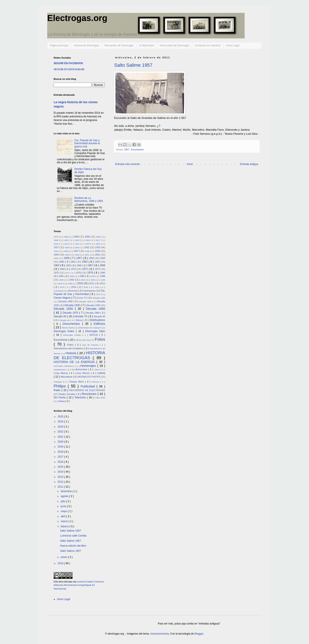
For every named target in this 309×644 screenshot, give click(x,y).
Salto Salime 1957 (133, 65)
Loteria (101, 373)
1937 (77, 251)
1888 (66, 237)
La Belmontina (80, 369)
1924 (77, 244)
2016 (61, 462)
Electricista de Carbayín (90, 328)
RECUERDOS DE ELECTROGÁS (87, 390)
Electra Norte (68, 328)
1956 (67, 258)
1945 (67, 255)
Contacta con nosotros (208, 45)
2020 (61, 442)
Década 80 (99, 316)
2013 (63, 287)
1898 (56, 240)
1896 (99, 237)
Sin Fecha (60, 398)
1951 (87, 255)
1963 (98, 262)
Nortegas (58, 382)
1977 (68, 273)
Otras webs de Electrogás (175, 45)
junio (64, 506)
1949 (78, 255)
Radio (58, 390)
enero (64, 557)
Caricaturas (89, 291)
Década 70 (81, 316)
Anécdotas (59, 291)
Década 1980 (93, 313)
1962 (85, 262)
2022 (61, 432)
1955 (56, 258)
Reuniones (90, 394)
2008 (70, 283)
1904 (88, 240)
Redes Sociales (68, 394)
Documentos (72, 324)
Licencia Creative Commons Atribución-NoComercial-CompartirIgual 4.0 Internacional (79, 585)
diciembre (67, 491)
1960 (62, 262)
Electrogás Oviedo (73, 335)
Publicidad (89, 386)
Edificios (99, 324)
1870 (56, 237)
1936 (66, 251)
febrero (65, 526)
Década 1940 (94, 305)
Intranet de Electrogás (86, 45)
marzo (65, 521)
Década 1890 (66, 301)
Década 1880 (99, 298)
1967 (91, 265)
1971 (86, 269)
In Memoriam (147, 45)
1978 (79, 273)
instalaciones (60, 370)
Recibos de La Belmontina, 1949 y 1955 (89, 200)
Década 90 (65, 320)
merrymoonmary (159, 634)
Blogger (199, 634)
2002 (61, 283)
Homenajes (89, 366)
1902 (67, 240)
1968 (102, 265)
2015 (86, 287)
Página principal (59, 45)
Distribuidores (97, 320)
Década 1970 (71, 313)
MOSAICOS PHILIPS (89, 377)
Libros (98, 370)
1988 (103, 276)
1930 (77, 247)
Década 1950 (64, 309)
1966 (80, 265)
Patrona (96, 382)
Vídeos (62, 401)
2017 (61, 457)
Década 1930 (73, 305)
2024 (61, 422)
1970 (74, 269)
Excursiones (137, 150)
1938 (87, 251)
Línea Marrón (83, 373)
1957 (127, 150)
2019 (61, 447)
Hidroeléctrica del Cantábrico (69, 348)
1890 (88, 237)
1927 (57, 247)
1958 (92, 258)
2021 (98, 287)
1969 (62, 269)
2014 (74, 287)
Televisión (81, 398)
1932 (87, 247)
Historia (71, 353)
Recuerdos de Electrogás (119, 45)
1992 (72, 280)
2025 (61, 417)
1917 (98, 240)
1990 (62, 280)
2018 (61, 452)
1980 (103, 273)
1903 (77, 240)
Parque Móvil (77, 382)
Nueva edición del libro (73, 546)
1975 (57, 273)
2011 (92, 283)
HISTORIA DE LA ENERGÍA (75, 362)
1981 (61, 276)
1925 (88, 244)
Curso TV (82, 298)
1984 (82, 276)
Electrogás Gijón (95, 331)
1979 (91, 273)
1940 (57, 255)
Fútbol (71, 345)
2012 (103, 283)
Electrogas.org (77, 18)
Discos (80, 320)
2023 (61, 427)
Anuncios (73, 291)
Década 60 (60, 316)
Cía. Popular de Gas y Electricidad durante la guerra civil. (87, 143)
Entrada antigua (249, 164)
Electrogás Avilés (65, 331)
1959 (103, 258)
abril (64, 516)
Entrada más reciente (127, 164)
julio (63, 501)
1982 (72, 276)
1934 (56, 251)
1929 (67, 247)
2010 (80, 283)
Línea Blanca (61, 373)
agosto (65, 496)
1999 (103, 280)
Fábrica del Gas (83, 340)
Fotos (100, 339)
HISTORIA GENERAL (64, 366)
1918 (56, 244)
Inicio (190, 164)
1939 (98, 251)
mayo (64, 511)
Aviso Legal (233, 45)
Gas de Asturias (91, 345)
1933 (98, 247)
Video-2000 (100, 398)
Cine (98, 294)
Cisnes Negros (63, 298)
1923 (67, 244)
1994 (83, 280)
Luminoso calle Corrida (73, 536)
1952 (98, 255)
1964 (57, 265)
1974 (98, 269)
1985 (93, 276)
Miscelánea (67, 377)
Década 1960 (95, 309)
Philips (61, 386)
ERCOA (94, 335)
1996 (93, 280)
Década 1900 (86, 302)
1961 (74, 262)
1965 (69, 265)
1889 (77, 237)
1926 (98, 244)
